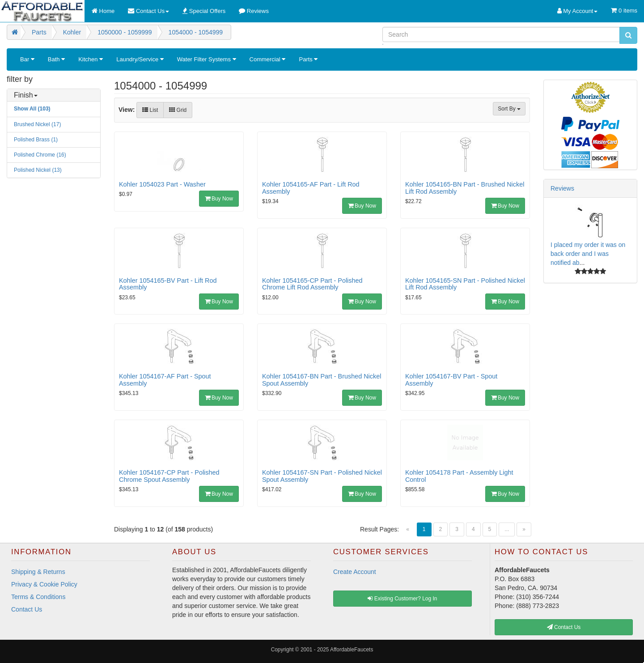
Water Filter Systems (207, 59)
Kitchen (91, 59)
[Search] (501, 34)
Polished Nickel (38, 170)
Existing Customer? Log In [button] (402, 599)
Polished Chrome (40, 155)
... (507, 529)
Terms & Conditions (38, 597)
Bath (56, 59)
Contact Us (27, 609)
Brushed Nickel (37, 124)
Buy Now (219, 199)
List (150, 110)
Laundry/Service (140, 59)
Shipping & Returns (38, 572)
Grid (178, 110)
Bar (27, 59)
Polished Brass (36, 140)
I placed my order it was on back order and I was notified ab (588, 254)
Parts (308, 59)
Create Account (355, 572)
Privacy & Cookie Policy (44, 584)
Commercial (268, 59)
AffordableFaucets (352, 650)
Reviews (562, 188)
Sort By (509, 109)
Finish (26, 95)
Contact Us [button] (564, 627)
